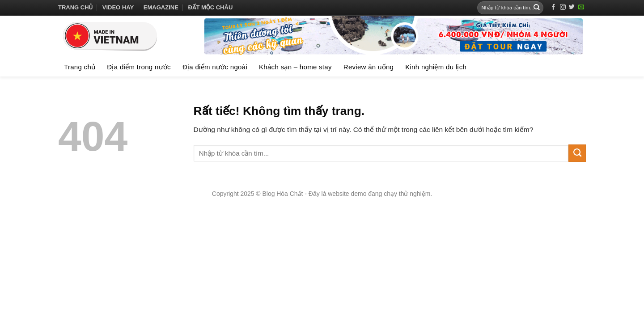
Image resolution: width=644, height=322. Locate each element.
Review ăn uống (369, 67)
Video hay (118, 7)
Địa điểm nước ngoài (215, 67)
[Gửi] (537, 8)
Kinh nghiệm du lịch (436, 67)
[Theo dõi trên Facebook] (553, 7)
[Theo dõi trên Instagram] (563, 7)
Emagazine (161, 7)
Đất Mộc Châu (211, 7)
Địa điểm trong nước (139, 67)
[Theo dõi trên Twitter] (572, 7)
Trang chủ (75, 7)
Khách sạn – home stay (295, 67)
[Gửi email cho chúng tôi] (581, 7)
